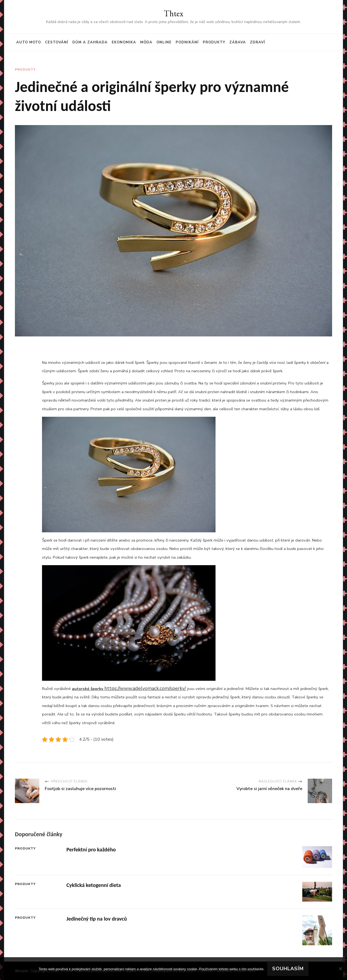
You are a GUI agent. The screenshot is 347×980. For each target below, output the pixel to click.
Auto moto (29, 42)
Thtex (173, 13)
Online (164, 42)
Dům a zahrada (90, 42)
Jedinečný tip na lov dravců (97, 919)
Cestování (57, 42)
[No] (340, 969)
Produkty (214, 42)
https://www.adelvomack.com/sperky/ (145, 688)
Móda (146, 42)
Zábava (238, 42)
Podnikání (187, 42)
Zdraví (258, 42)
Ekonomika (124, 42)
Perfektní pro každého (91, 849)
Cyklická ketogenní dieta (94, 885)
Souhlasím (288, 969)
